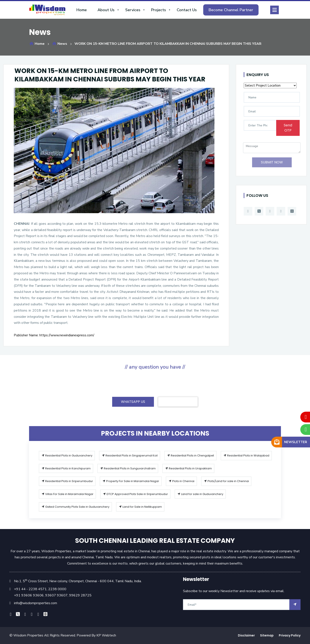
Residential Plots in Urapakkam (188, 468)
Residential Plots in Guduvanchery (67, 455)
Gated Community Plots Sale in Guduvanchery (75, 507)
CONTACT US (178, 402)
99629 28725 (80, 595)
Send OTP (288, 128)
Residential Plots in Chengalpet (190, 455)
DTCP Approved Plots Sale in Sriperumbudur (135, 494)
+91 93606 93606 (29, 595)
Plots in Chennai (181, 481)
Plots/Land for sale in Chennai (226, 481)
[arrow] (295, 605)
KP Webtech (106, 635)
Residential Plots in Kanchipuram (66, 468)
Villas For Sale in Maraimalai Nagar (67, 494)
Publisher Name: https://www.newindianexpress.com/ (54, 335)
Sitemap (267, 635)
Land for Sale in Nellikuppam (140, 507)
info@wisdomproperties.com (36, 603)
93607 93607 (56, 595)
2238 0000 (57, 589)
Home (82, 10)
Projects (159, 10)
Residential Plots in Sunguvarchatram (128, 468)
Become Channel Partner (231, 10)
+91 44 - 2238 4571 (30, 589)
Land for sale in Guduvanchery (200, 494)
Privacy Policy (290, 635)
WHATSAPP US (133, 402)
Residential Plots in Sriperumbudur (67, 481)
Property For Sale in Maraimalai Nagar (131, 481)
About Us (106, 10)
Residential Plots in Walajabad (246, 455)
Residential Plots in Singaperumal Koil (130, 455)
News (60, 44)
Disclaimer (246, 635)
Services (133, 10)
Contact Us (187, 10)
